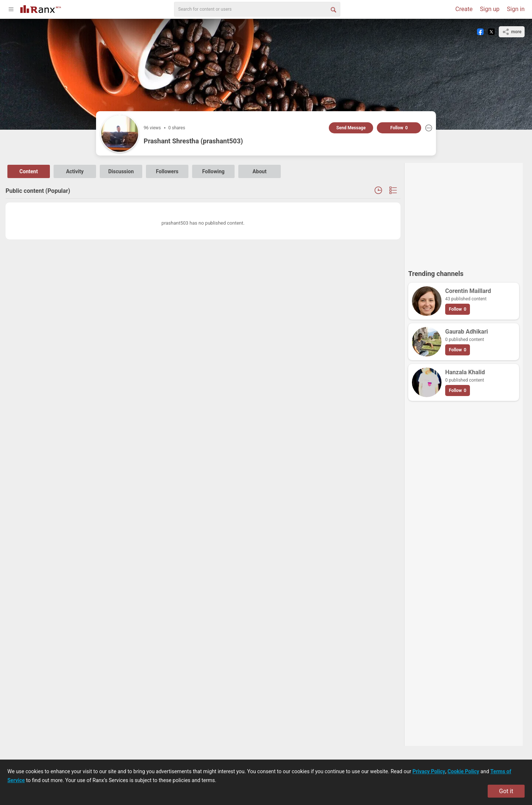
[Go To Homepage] (41, 8)
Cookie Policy (463, 771)
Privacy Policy (429, 771)
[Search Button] (333, 9)
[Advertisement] (464, 213)
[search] (257, 9)
